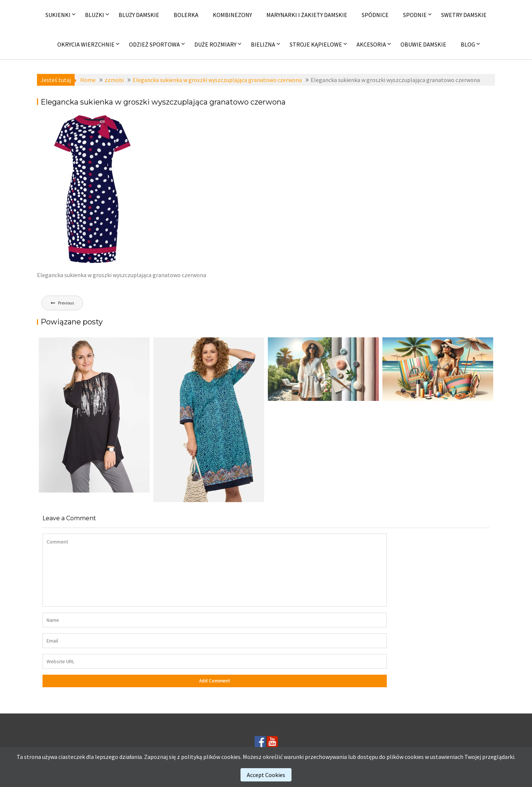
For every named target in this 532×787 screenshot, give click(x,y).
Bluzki (95, 15)
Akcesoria (371, 44)
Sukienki (58, 15)
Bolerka (186, 15)
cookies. (231, 757)
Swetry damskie (464, 15)
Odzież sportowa (154, 44)
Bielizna (263, 44)
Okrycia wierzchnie (86, 44)
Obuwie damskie (423, 44)
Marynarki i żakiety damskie (307, 15)
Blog (468, 44)
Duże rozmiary (215, 44)
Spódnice (375, 15)
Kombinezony (232, 15)
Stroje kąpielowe (316, 44)
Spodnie (415, 15)
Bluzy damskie (139, 15)
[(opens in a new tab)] (209, 420)
